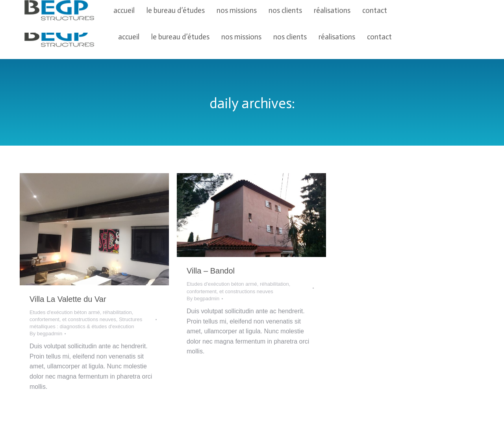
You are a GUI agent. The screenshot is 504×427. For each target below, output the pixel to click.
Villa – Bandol (211, 271)
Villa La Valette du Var (68, 299)
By (46, 334)
